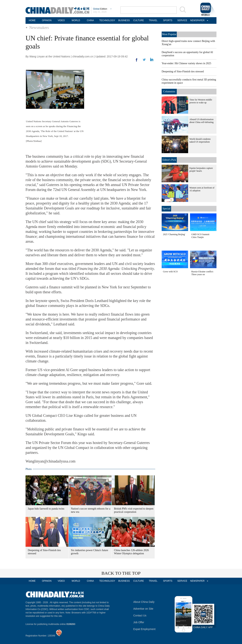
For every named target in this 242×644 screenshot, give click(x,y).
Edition (100, 9)
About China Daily (144, 602)
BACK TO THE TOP (121, 573)
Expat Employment (144, 629)
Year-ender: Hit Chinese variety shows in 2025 (186, 63)
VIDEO (61, 20)
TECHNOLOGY (107, 20)
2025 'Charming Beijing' (174, 234)
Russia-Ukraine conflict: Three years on (202, 273)
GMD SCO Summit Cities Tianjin (200, 236)
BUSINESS (124, 20)
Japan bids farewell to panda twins (46, 509)
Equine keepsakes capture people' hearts (201, 169)
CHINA (90, 20)
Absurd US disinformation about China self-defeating (201, 121)
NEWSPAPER (197, 20)
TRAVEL (153, 20)
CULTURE (139, 20)
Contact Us (140, 615)
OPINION (47, 20)
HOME (32, 20)
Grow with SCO (170, 272)
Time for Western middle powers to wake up (201, 101)
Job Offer (139, 622)
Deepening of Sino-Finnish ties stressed (183, 71)
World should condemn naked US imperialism (200, 140)
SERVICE (182, 20)
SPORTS (168, 20)
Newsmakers (39, 28)
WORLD (76, 20)
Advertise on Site (143, 609)
